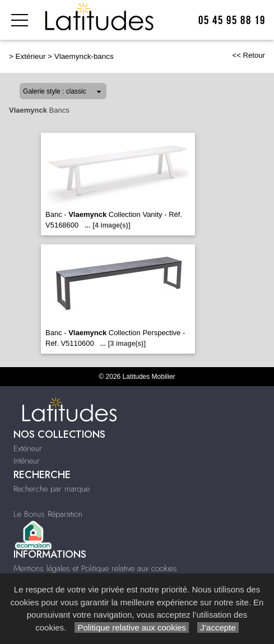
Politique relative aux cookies (132, 627)
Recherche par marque (52, 489)
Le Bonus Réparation (48, 514)
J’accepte (218, 627)
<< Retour (249, 55)
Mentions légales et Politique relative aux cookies (95, 568)
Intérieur (27, 461)
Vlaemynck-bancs (84, 56)
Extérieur (31, 56)
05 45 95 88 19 (232, 20)
